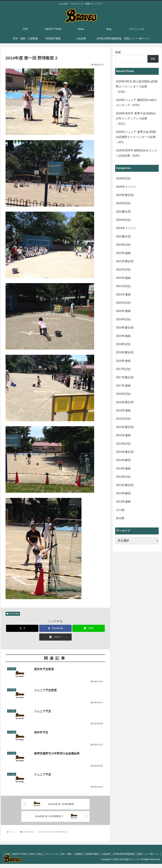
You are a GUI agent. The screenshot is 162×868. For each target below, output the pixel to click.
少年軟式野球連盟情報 (148, 854)
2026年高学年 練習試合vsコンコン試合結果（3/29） (136, 153)
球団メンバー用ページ (148, 858)
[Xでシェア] (22, 628)
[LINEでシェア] (89, 628)
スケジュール (73, 854)
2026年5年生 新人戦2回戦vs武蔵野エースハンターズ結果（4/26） (137, 87)
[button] (55, 637)
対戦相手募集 (115, 854)
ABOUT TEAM (39, 854)
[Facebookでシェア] (55, 628)
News (52, 854)
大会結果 (129, 854)
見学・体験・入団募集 (94, 854)
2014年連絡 (13, 614)
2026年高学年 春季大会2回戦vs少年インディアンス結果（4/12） (136, 119)
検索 (118, 52)
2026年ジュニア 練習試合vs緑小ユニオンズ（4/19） (136, 102)
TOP (26, 854)
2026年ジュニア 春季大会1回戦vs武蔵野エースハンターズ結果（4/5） (136, 137)
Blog (61, 854)
